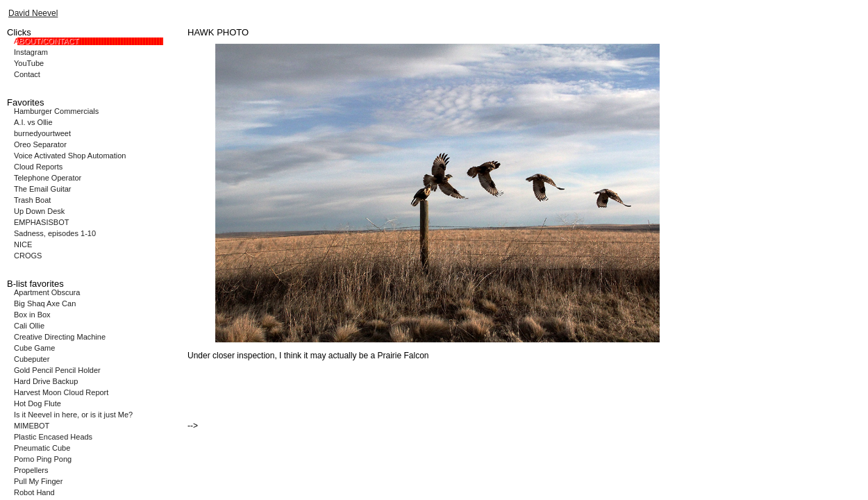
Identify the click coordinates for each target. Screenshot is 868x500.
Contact (27, 74)
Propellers (31, 470)
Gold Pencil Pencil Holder (57, 370)
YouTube (29, 63)
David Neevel (33, 13)
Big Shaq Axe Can (45, 303)
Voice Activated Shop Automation (70, 156)
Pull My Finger (38, 481)
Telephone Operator (48, 178)
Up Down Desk (39, 211)
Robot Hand (34, 492)
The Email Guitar (43, 189)
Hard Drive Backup (46, 381)
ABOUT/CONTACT (46, 41)
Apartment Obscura (47, 292)
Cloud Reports (38, 167)
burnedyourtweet (42, 133)
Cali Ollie (29, 326)
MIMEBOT (32, 426)
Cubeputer (32, 359)
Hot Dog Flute (37, 403)
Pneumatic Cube (42, 448)
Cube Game (34, 348)
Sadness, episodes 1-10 (55, 233)
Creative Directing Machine (60, 337)
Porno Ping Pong (43, 459)
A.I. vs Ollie (33, 122)
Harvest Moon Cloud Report (61, 392)
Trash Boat (32, 200)
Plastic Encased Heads (53, 437)
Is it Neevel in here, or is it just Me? (73, 415)
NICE (23, 244)
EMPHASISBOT (41, 222)
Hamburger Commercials (56, 111)
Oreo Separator (40, 144)
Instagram (31, 52)
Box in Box (32, 315)
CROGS (28, 256)
